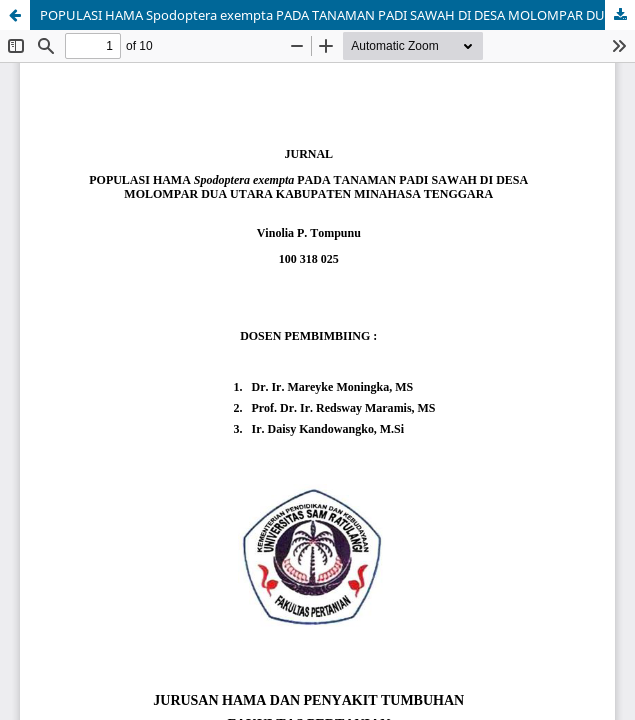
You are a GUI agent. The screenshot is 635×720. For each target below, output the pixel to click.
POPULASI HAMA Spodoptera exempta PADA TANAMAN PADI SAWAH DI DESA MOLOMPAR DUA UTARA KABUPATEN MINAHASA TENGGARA (337, 15)
